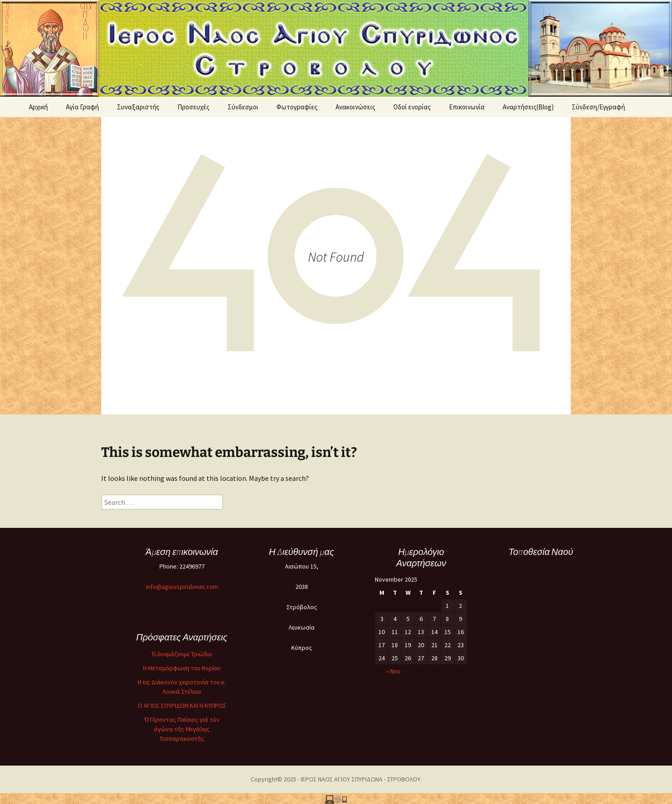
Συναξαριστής (138, 107)
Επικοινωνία (467, 107)
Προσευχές (194, 107)
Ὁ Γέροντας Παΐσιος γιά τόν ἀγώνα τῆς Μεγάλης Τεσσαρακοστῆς (182, 729)
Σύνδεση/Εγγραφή (598, 107)
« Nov (393, 671)
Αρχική (38, 107)
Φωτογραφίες (297, 107)
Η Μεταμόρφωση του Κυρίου (182, 668)
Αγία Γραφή (82, 107)
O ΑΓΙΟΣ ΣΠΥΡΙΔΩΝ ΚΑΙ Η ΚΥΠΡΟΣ (182, 705)
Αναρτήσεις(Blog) (528, 107)
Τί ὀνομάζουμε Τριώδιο (182, 654)
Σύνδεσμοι (243, 107)
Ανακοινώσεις (355, 107)
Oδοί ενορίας (412, 107)
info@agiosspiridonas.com (182, 587)
